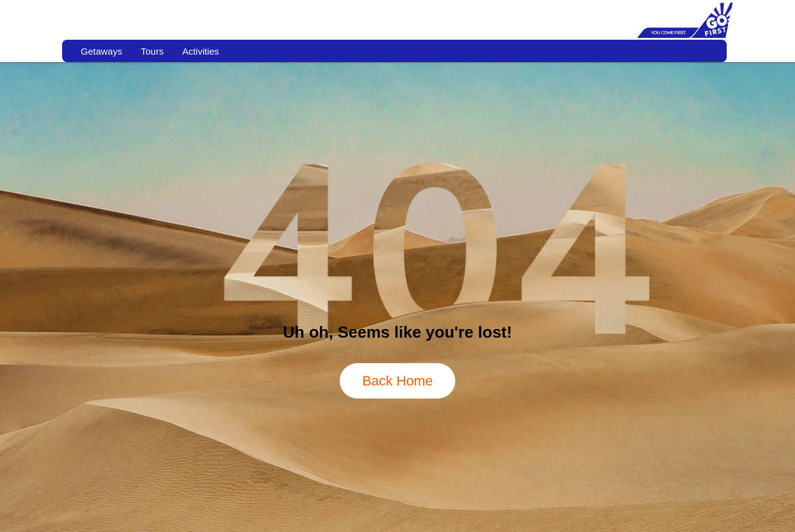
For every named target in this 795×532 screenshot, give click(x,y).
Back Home (397, 381)
